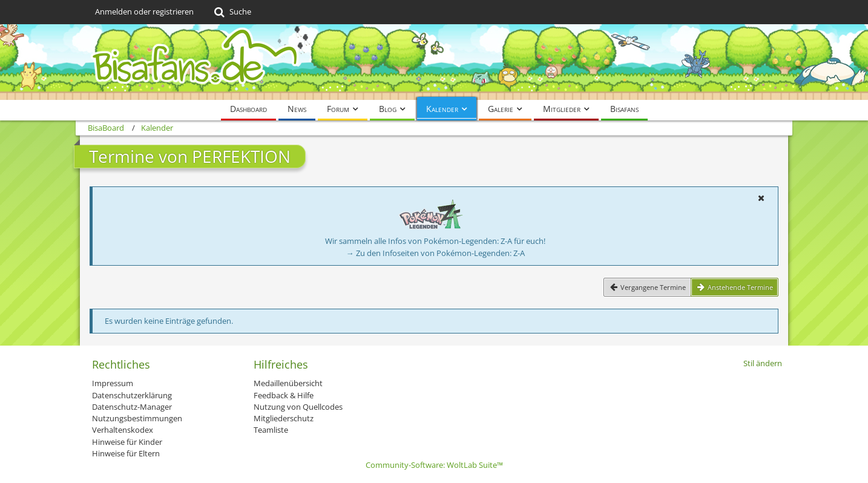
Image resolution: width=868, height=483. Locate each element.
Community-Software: (434, 465)
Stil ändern (763, 363)
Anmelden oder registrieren (144, 11)
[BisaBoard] (434, 62)
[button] (761, 198)
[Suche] (232, 12)
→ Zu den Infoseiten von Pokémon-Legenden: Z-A (436, 253)
